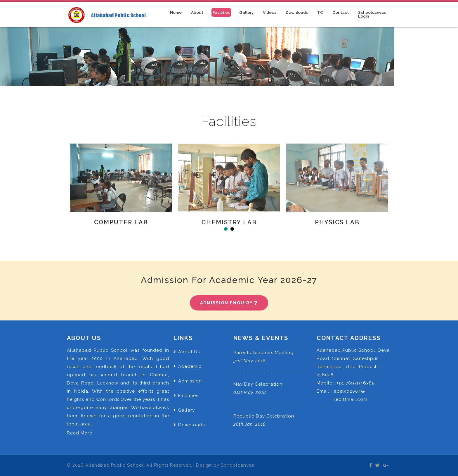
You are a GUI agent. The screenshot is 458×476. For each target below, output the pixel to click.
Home (176, 12)
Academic (188, 366)
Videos (270, 12)
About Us (187, 352)
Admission (188, 381)
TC (320, 12)
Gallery (246, 12)
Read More (80, 433)
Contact (341, 12)
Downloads (297, 12)
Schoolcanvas (237, 465)
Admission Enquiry (229, 303)
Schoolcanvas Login (372, 14)
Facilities (221, 12)
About (197, 12)
